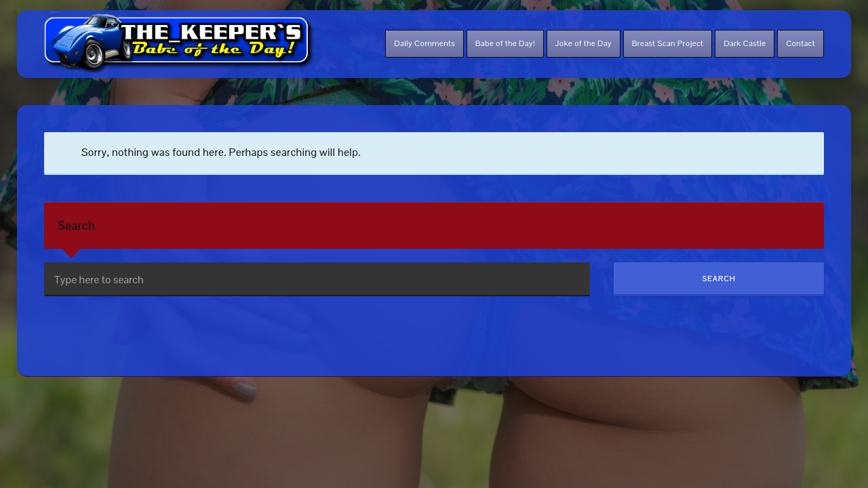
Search (76, 225)
